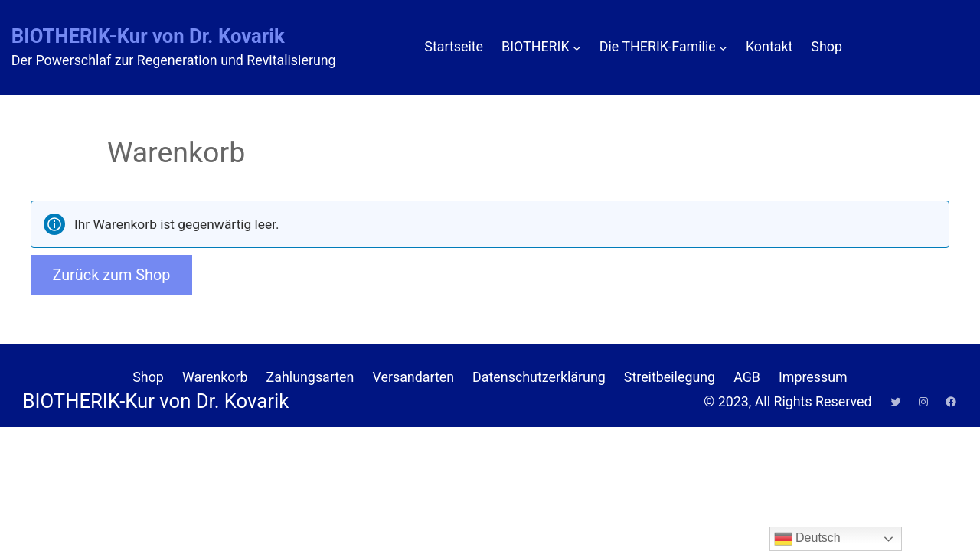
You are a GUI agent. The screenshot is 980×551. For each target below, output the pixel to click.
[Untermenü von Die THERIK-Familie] (723, 47)
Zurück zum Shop (111, 275)
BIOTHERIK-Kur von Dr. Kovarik (148, 36)
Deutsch (807, 539)
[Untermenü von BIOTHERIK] (577, 47)
